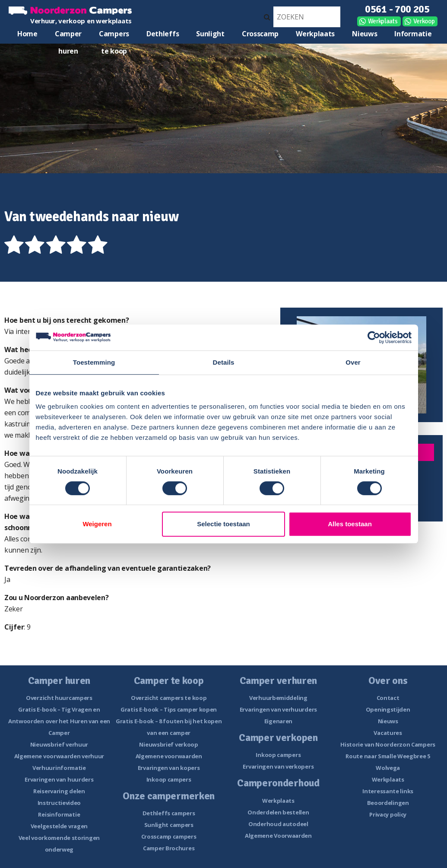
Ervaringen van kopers (169, 768)
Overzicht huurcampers (59, 698)
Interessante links (388, 791)
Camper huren (68, 36)
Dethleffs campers (169, 813)
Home (27, 34)
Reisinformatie (59, 814)
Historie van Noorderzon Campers (388, 744)
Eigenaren (278, 721)
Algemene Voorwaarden (278, 836)
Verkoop (424, 21)
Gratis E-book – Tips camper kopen (169, 709)
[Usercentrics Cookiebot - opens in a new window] (374, 337)
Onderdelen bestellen (278, 812)
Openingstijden (388, 709)
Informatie (413, 34)
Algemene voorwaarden (169, 756)
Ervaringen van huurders (59, 779)
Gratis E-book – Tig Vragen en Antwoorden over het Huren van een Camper (59, 721)
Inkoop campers (169, 779)
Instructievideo (59, 803)
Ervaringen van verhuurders (278, 709)
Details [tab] (224, 362)
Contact (388, 698)
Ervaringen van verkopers (278, 766)
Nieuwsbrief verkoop (168, 744)
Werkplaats (383, 21)
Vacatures (388, 733)
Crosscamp (260, 34)
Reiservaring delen (59, 791)
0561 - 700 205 (397, 9)
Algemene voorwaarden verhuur (59, 756)
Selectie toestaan (223, 524)
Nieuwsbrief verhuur (59, 744)
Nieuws (365, 34)
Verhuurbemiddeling (278, 698)
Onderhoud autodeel (278, 824)
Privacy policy (388, 814)
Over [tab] (353, 362)
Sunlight (210, 34)
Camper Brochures (169, 848)
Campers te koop (114, 36)
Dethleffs (163, 34)
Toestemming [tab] (94, 362)
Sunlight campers (169, 825)
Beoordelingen (388, 803)
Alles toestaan (350, 524)
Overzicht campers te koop (169, 698)
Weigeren (97, 524)
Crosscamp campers (169, 836)
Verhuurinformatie (59, 768)
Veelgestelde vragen (59, 826)
